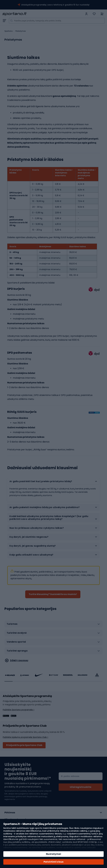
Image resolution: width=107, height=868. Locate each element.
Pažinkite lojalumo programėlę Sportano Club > (26, 737)
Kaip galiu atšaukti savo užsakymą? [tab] (32, 555)
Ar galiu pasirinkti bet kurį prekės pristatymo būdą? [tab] (41, 481)
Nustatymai (53, 854)
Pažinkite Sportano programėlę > (19, 710)
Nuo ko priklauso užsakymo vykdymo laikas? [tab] (37, 528)
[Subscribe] (81, 787)
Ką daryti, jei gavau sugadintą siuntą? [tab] (33, 546)
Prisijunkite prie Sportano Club (24, 745)
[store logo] (43, 14)
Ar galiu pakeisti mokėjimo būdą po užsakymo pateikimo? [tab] (45, 507)
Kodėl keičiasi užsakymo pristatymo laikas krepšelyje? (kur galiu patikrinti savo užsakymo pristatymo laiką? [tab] (49, 518)
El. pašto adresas (70, 776)
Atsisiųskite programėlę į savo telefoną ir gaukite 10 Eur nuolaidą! (55, 5)
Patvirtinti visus (54, 862)
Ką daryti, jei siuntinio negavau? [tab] (29, 537)
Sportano (8, 31)
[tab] (53, 625)
